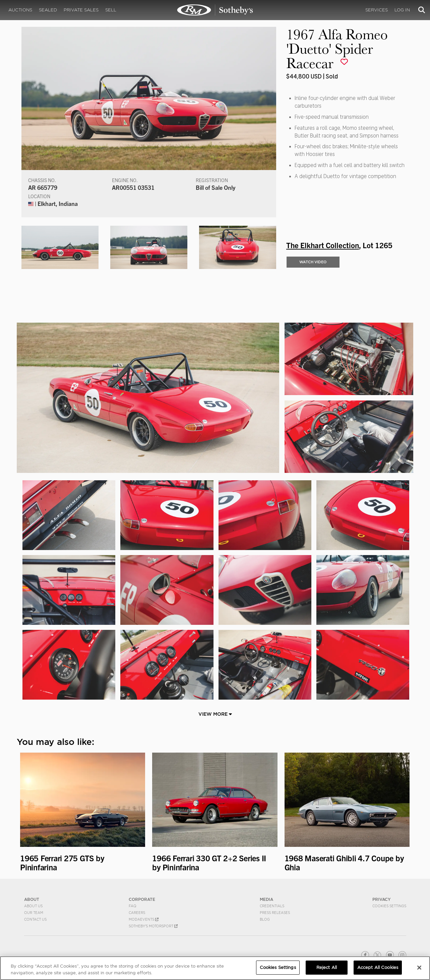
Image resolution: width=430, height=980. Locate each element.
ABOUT (32, 899)
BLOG (265, 919)
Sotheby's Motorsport (153, 926)
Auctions (20, 10)
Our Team (34, 913)
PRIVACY (382, 899)
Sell (111, 10)
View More (215, 714)
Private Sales (81, 10)
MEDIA (266, 899)
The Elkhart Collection (323, 245)
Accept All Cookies (378, 967)
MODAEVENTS (144, 919)
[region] (215, 968)
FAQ (133, 906)
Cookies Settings (389, 906)
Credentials (272, 906)
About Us (33, 906)
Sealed (48, 10)
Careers (137, 913)
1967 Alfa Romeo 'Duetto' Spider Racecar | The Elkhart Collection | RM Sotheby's (215, 10)
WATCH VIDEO (313, 262)
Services (377, 10)
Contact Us (35, 919)
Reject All (327, 967)
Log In (402, 10)
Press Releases (275, 913)
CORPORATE (142, 899)
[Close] (419, 968)
